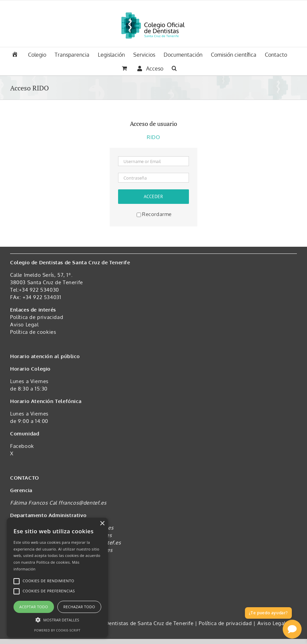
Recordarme (154, 214)
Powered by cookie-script (57, 630)
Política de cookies (33, 332)
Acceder (153, 196)
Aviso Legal (24, 325)
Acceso (150, 69)
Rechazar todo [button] (79, 607)
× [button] (102, 524)
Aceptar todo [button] (34, 607)
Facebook (22, 446)
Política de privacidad (37, 317)
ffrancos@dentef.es (82, 503)
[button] (174, 68)
